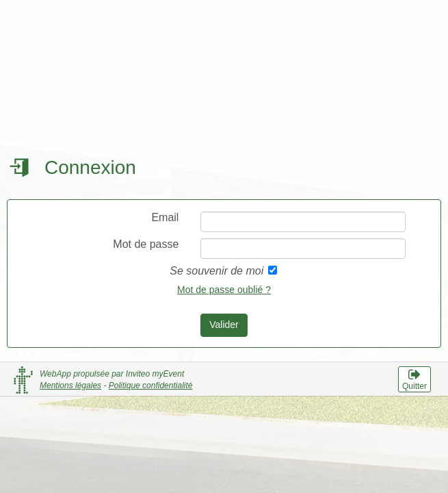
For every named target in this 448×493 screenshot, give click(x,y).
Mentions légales (70, 385)
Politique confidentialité (151, 385)
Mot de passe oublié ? (224, 290)
